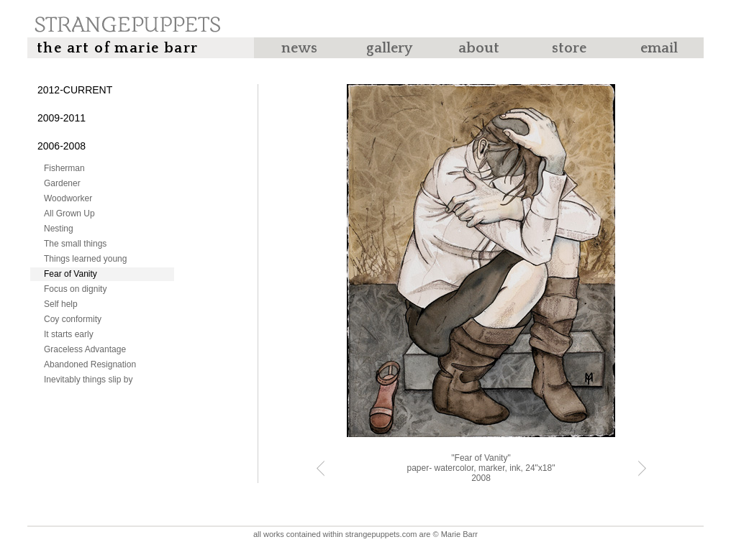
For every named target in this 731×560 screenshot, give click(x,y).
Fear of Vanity (71, 274)
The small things (75, 244)
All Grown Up (69, 214)
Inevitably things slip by (88, 380)
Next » (642, 468)
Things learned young (85, 259)
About (479, 48)
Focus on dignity (75, 289)
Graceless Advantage (85, 349)
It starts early (69, 334)
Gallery (389, 48)
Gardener (62, 183)
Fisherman (64, 168)
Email (659, 48)
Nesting (59, 229)
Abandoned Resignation (90, 364)
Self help (61, 304)
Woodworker (68, 198)
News (299, 48)
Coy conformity (73, 319)
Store (569, 48)
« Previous (321, 468)
